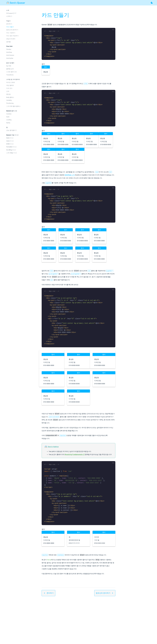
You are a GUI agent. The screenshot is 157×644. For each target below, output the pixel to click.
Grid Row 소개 (70, 175)
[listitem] (15, 13)
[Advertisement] (78, 622)
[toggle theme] (152, 3)
